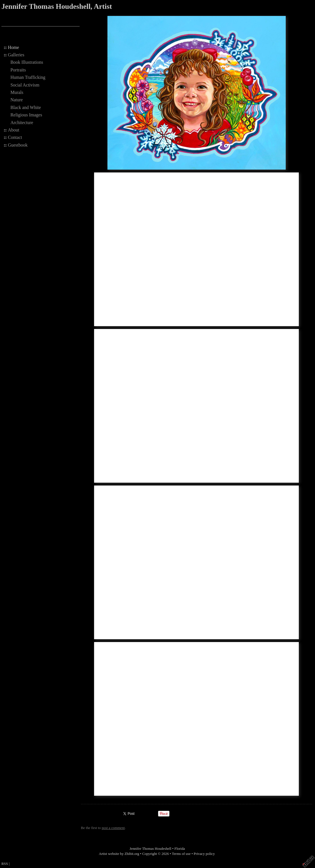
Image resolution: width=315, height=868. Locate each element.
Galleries (16, 55)
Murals (17, 92)
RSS (5, 864)
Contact (15, 137)
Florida (180, 849)
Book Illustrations (27, 62)
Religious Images (26, 115)
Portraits (18, 70)
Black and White (26, 107)
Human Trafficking (28, 77)
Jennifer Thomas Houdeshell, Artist (57, 6)
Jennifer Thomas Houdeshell (151, 849)
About (14, 130)
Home (14, 47)
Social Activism (25, 85)
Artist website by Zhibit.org (119, 854)
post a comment (113, 828)
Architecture (22, 123)
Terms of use (181, 854)
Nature (17, 100)
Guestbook (18, 145)
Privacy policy (204, 854)
